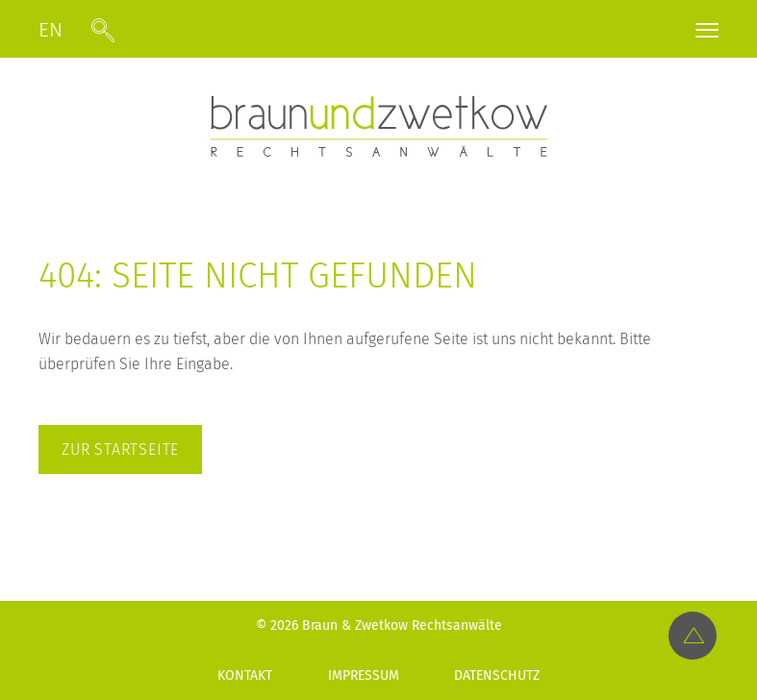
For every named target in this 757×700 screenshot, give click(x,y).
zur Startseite (120, 450)
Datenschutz (497, 675)
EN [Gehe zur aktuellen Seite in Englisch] (50, 30)
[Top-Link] (693, 636)
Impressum (364, 675)
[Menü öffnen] (707, 34)
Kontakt (245, 675)
